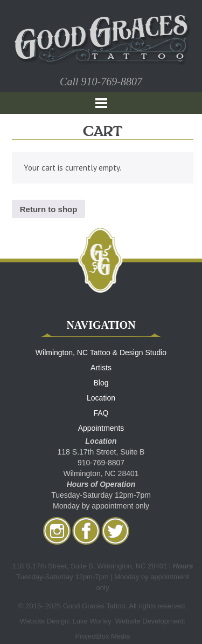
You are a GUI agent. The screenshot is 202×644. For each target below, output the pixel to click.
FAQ (101, 413)
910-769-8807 (112, 82)
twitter (115, 531)
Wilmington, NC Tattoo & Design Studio (101, 352)
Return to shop (49, 209)
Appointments (101, 428)
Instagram (57, 531)
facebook (86, 531)
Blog (101, 383)
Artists (101, 368)
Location (101, 398)
